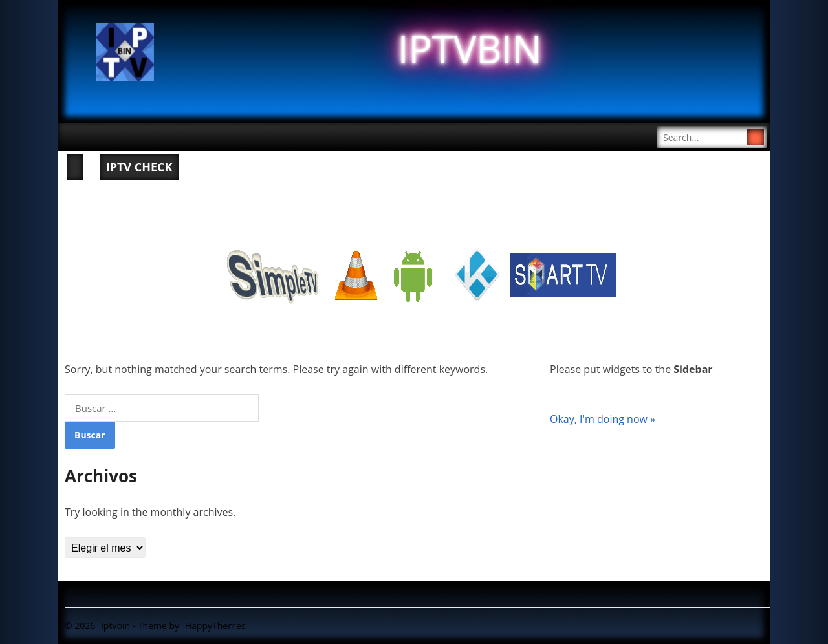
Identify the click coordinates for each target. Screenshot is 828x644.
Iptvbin (115, 626)
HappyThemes (215, 626)
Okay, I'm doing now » (603, 419)
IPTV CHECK (139, 167)
